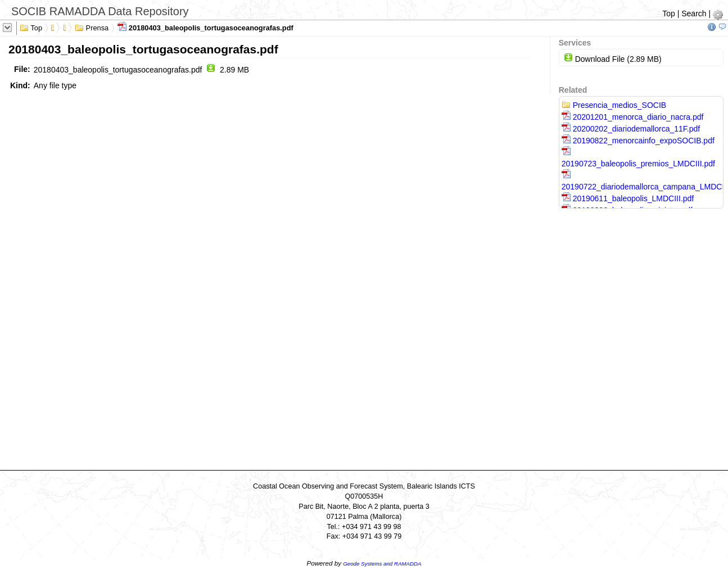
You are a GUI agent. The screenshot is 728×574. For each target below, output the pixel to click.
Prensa (92, 27)
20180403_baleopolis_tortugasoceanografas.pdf (205, 27)
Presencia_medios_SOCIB (614, 105)
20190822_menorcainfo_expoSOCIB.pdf (638, 141)
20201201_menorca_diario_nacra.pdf (633, 117)
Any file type (55, 85)
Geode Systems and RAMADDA (382, 564)
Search (694, 13)
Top (669, 13)
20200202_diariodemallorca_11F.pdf (631, 129)
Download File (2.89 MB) (613, 59)
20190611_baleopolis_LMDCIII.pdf (628, 198)
